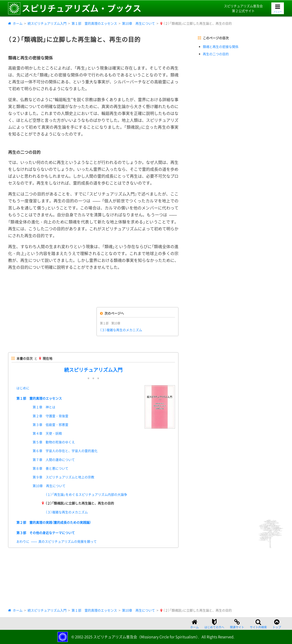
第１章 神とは (44, 407)
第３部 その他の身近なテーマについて (46, 533)
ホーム (18, 23)
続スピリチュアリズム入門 (47, 23)
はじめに (23, 388)
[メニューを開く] (278, 8)
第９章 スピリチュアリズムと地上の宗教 (63, 477)
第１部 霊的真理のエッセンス (94, 23)
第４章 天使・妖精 (47, 433)
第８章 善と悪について (50, 468)
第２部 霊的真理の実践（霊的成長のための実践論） (54, 522)
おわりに (57, 541)
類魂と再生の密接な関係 (221, 47)
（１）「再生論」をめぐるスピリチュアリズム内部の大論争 (86, 494)
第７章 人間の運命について (54, 460)
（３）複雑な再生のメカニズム (121, 330)
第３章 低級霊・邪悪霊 (50, 425)
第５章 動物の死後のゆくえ (54, 442)
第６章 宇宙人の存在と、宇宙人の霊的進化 (65, 451)
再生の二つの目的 (216, 54)
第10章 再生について (138, 23)
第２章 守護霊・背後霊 (50, 416)
